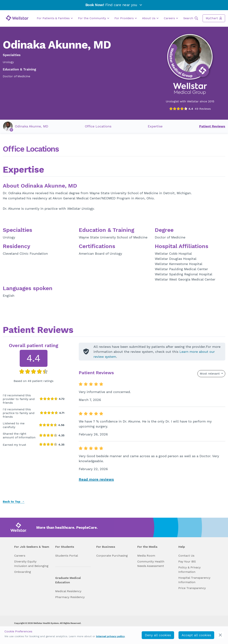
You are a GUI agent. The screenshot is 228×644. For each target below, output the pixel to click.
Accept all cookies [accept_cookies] (196, 635)
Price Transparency (192, 588)
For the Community (94, 18)
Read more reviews (96, 479)
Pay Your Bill (187, 561)
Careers (171, 18)
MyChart (214, 18)
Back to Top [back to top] (14, 502)
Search (191, 18)
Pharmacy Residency (70, 597)
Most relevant (210, 374)
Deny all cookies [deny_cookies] (158, 635)
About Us (150, 18)
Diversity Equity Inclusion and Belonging (31, 564)
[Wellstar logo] (17, 18)
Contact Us (186, 556)
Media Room (146, 556)
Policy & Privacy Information (189, 570)
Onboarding (23, 572)
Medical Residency (68, 591)
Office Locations (98, 126)
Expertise (155, 126)
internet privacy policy (110, 636)
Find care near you (114, 5)
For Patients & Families (55, 18)
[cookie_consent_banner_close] (220, 635)
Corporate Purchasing (112, 556)
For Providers (126, 18)
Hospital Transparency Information (194, 580)
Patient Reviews (212, 126)
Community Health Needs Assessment (151, 564)
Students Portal (67, 556)
